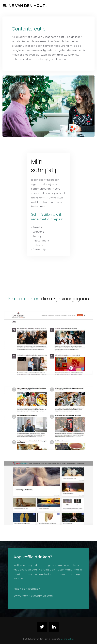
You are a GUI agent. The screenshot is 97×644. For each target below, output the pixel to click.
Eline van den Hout (24, 6)
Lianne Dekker (68, 639)
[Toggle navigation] (92, 6)
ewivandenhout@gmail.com (33, 596)
